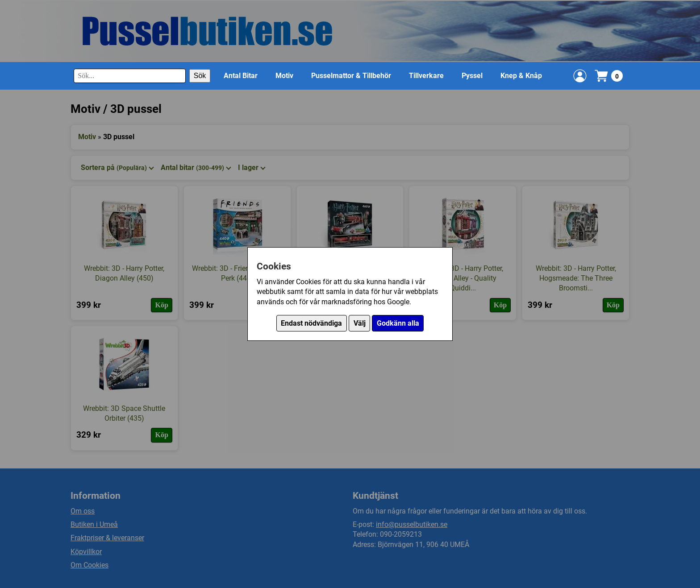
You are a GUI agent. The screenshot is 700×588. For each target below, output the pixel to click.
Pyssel (472, 76)
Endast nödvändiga (311, 323)
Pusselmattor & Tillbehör (351, 76)
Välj (360, 323)
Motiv (284, 76)
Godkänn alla (398, 323)
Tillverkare (426, 76)
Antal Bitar (241, 76)
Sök (200, 76)
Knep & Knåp (521, 76)
